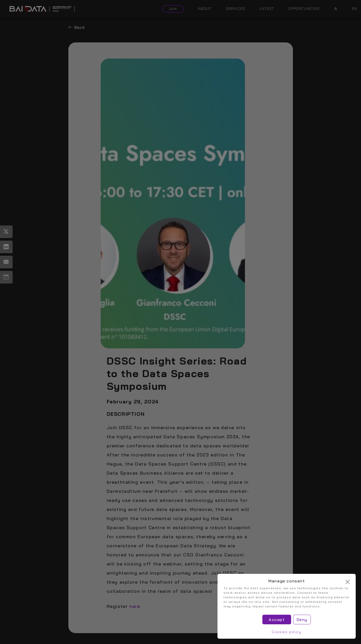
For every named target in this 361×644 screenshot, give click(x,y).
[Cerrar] (348, 582)
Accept (277, 620)
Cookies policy (286, 632)
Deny (302, 620)
